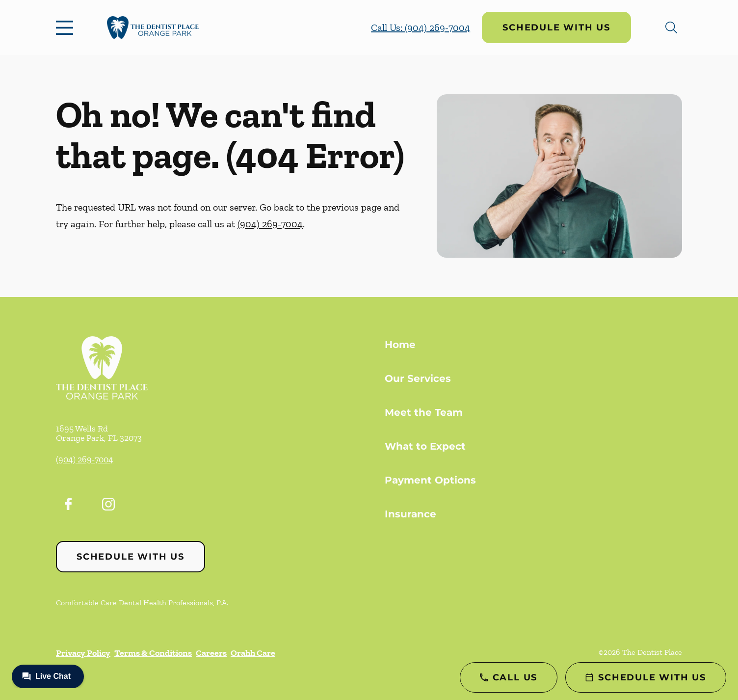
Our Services (418, 378)
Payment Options (430, 480)
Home (400, 345)
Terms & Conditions (153, 653)
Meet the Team (424, 412)
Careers (211, 653)
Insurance (410, 514)
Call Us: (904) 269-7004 (421, 27)
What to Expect (425, 446)
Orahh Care (253, 653)
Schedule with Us (556, 27)
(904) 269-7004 (270, 224)
